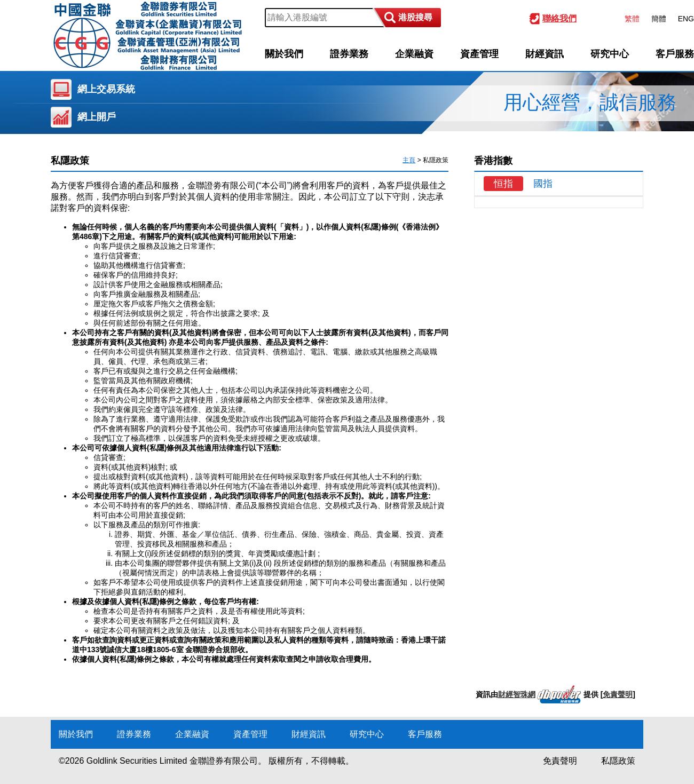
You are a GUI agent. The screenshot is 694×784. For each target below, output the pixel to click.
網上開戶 (97, 117)
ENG (686, 19)
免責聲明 (618, 694)
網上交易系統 (106, 89)
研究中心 (610, 54)
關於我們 (284, 54)
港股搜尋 (415, 17)
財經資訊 (545, 54)
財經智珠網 (517, 694)
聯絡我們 (559, 18)
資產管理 (479, 54)
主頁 (409, 160)
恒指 (503, 184)
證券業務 (349, 54)
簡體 (659, 19)
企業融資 (414, 54)
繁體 (632, 19)
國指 (543, 184)
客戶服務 (675, 54)
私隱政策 (618, 761)
